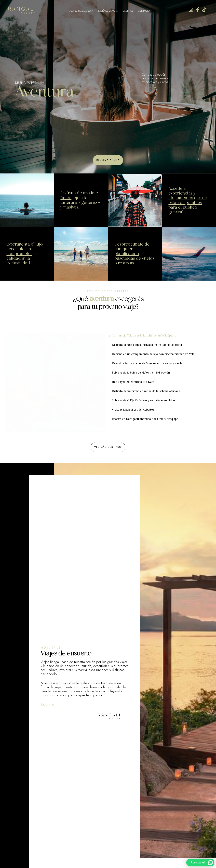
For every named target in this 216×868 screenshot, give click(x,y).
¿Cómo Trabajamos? (81, 11)
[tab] (160, 336)
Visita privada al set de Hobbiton (133, 410)
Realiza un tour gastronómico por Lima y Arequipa (145, 419)
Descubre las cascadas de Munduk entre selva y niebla (147, 363)
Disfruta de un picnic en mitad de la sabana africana (146, 391)
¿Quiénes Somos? (108, 11)
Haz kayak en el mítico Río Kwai (133, 382)
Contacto (144, 11)
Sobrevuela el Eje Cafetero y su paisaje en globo (143, 400)
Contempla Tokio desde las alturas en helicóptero (144, 335)
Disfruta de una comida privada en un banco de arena (147, 345)
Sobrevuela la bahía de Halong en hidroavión (141, 373)
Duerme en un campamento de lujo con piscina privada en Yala (153, 354)
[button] (108, 160)
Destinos (128, 11)
